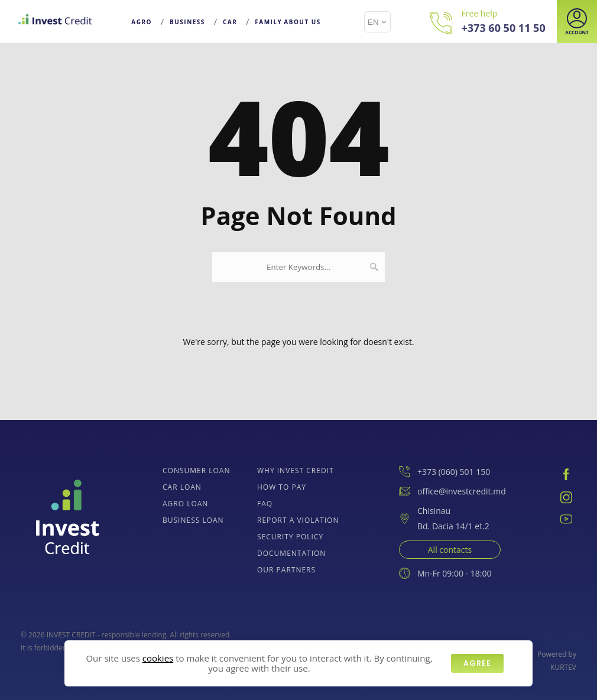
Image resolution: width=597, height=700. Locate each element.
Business (187, 22)
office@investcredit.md (452, 491)
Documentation (291, 553)
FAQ (265, 504)
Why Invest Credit (296, 471)
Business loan (193, 520)
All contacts (450, 550)
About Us (302, 22)
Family (268, 22)
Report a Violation (298, 520)
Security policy (290, 537)
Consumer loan (196, 471)
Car (230, 22)
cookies (158, 658)
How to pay (282, 487)
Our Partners (286, 570)
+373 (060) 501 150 (444, 472)
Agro (142, 22)
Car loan (182, 487)
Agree (477, 663)
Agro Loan (185, 504)
